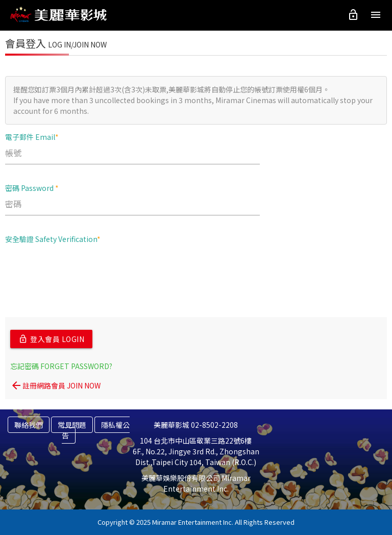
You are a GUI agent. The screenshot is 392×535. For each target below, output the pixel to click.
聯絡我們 (29, 425)
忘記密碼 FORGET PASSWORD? (61, 366)
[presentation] (83, 272)
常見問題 (72, 425)
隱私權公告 (96, 430)
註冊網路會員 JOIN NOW (55, 385)
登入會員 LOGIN (51, 339)
